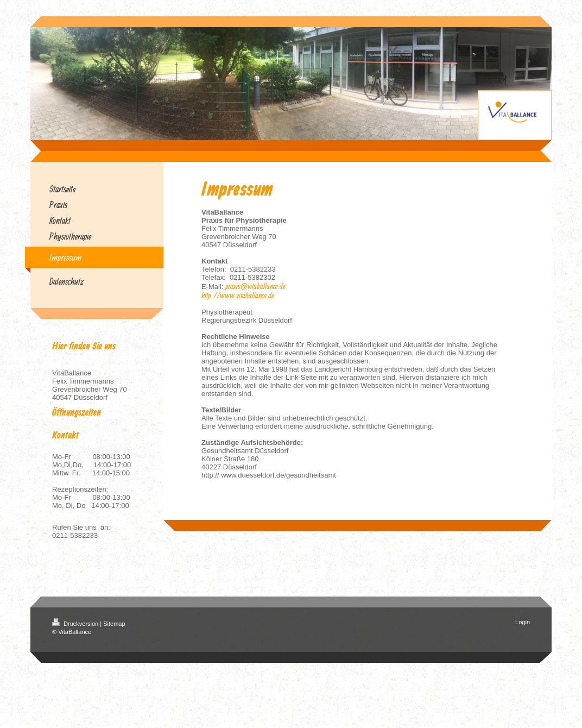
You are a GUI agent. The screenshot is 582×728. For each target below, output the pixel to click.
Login (523, 622)
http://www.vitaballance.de (238, 295)
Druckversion (76, 624)
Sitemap (114, 624)
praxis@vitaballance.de (255, 286)
